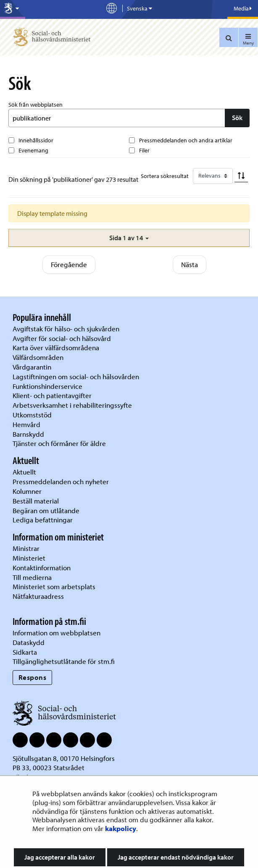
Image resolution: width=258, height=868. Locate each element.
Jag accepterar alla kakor (60, 857)
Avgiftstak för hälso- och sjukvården (66, 329)
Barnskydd (28, 434)
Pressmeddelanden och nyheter (61, 481)
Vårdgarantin (32, 367)
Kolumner (27, 491)
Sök (237, 118)
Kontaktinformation (42, 568)
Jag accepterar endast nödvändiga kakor (176, 857)
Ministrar (26, 548)
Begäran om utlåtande (46, 510)
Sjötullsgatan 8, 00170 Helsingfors (64, 758)
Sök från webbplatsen (36, 105)
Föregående (69, 264)
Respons (33, 677)
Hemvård (26, 424)
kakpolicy (121, 828)
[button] (129, 238)
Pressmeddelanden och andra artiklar (186, 140)
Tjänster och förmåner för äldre (59, 443)
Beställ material (36, 501)
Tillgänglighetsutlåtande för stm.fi (64, 661)
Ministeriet (29, 558)
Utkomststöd (32, 415)
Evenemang (33, 150)
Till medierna (32, 577)
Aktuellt (24, 472)
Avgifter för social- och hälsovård (62, 338)
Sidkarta (25, 652)
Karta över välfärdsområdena (56, 347)
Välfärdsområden (38, 357)
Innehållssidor (36, 140)
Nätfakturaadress (38, 596)
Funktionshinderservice (47, 386)
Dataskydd (29, 642)
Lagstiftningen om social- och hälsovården (76, 376)
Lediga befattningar (43, 520)
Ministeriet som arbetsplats (54, 586)
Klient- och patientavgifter (52, 395)
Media (243, 8)
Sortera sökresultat (165, 176)
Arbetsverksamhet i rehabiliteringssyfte (73, 405)
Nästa (190, 264)
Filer (144, 150)
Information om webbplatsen (57, 633)
